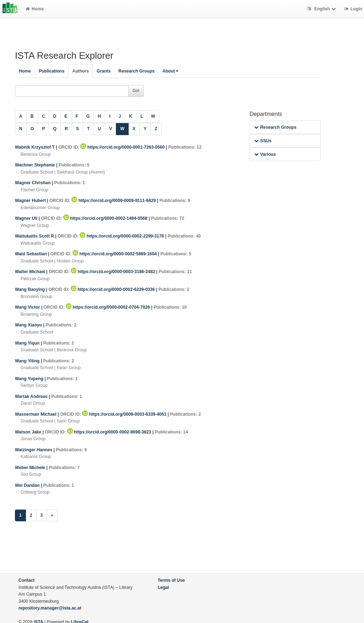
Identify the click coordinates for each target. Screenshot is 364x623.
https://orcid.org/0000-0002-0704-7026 (108, 307)
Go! (136, 91)
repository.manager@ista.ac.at (50, 608)
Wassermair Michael (36, 414)
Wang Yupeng (30, 379)
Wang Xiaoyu (29, 325)
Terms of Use (171, 580)
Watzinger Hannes (34, 450)
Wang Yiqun (28, 343)
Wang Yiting (28, 361)
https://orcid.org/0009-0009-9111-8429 (114, 201)
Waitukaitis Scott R (35, 236)
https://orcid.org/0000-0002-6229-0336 (113, 289)
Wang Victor (28, 307)
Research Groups (136, 71)
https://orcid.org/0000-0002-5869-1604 (115, 254)
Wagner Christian (33, 183)
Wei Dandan (28, 485)
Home (35, 9)
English (322, 9)
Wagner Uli (27, 218)
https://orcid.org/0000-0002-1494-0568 (106, 218)
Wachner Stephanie (36, 165)
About (170, 71)
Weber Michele (31, 468)
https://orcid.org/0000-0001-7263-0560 (123, 147)
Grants (104, 71)
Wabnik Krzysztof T (35, 147)
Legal (164, 587)
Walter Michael (31, 272)
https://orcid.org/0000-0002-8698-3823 (110, 432)
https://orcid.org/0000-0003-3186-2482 (113, 272)
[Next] (52, 516)
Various (265, 154)
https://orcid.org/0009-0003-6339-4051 (125, 414)
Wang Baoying (31, 289)
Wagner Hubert (31, 201)
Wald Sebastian (31, 254)
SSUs (263, 141)
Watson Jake (29, 432)
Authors (81, 71)
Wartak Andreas (32, 396)
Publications (52, 71)
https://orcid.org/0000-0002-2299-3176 (122, 236)
